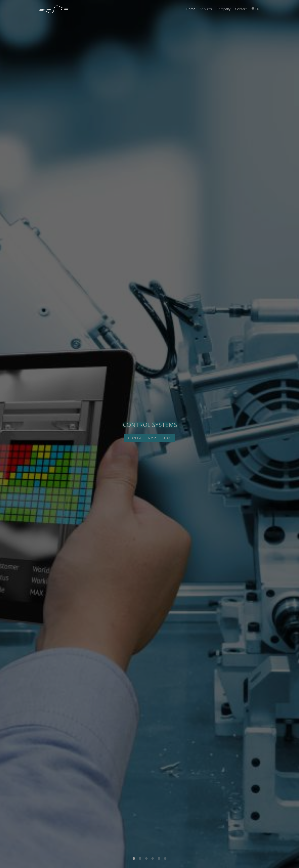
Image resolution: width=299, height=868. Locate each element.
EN (256, 9)
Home (191, 9)
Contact (241, 9)
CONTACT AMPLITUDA (149, 438)
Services (206, 9)
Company (224, 9)
